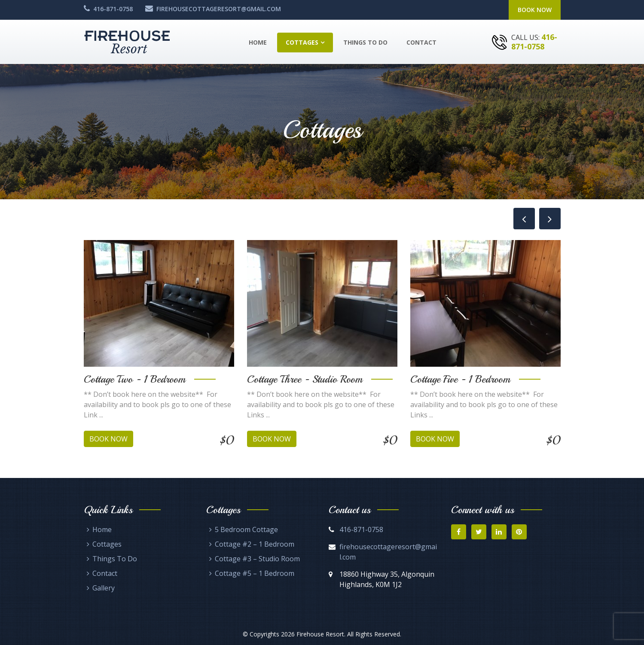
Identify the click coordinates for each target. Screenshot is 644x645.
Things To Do (365, 42)
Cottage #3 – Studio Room (257, 559)
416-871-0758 (113, 9)
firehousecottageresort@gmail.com (219, 9)
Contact (421, 42)
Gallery (104, 588)
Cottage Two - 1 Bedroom (135, 379)
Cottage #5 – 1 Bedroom (255, 573)
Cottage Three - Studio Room (305, 379)
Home (258, 42)
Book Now (535, 10)
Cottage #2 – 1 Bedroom (255, 544)
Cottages (302, 42)
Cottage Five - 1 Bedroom (460, 379)
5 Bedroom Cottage (246, 529)
